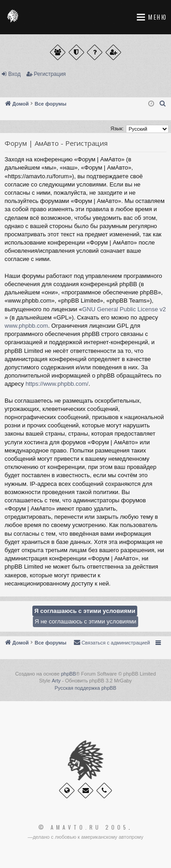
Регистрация (50, 74)
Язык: (117, 128)
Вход (14, 74)
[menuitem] (163, 104)
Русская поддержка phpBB (85, 688)
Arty (56, 681)
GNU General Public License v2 (124, 309)
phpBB (69, 674)
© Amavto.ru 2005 (83, 827)
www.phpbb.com (26, 326)
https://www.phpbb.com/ (57, 384)
